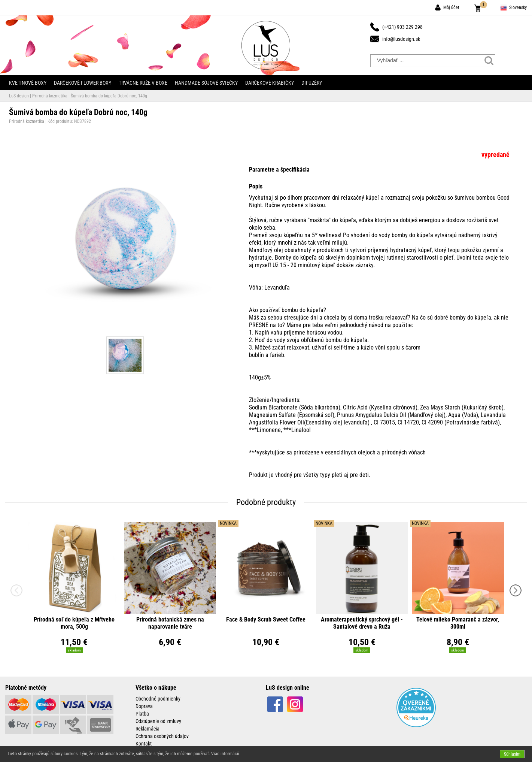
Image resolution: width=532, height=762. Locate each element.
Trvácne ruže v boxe (143, 83)
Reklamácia (148, 729)
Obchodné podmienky (158, 699)
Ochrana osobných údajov (162, 736)
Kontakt (144, 744)
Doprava (144, 706)
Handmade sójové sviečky (206, 83)
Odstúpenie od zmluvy (158, 721)
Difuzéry (312, 83)
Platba (142, 714)
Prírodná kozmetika (50, 96)
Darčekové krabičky (270, 83)
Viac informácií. (226, 754)
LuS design (19, 96)
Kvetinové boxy (28, 83)
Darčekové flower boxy (83, 83)
